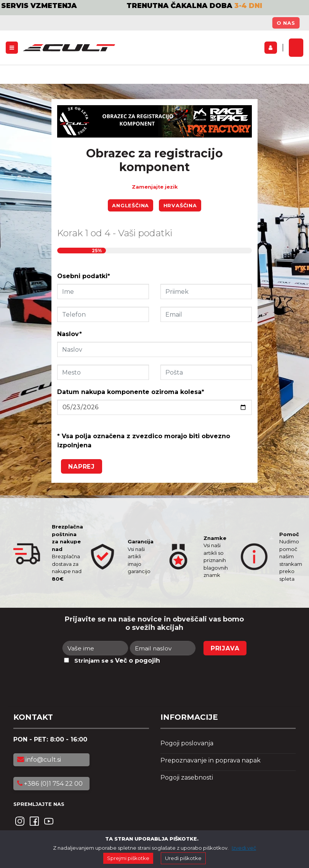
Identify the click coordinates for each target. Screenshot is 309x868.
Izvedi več (244, 848)
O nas (286, 23)
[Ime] (95, 648)
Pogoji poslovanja (187, 743)
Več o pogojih (138, 661)
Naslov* (70, 334)
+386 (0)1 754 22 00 (50, 784)
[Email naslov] (163, 648)
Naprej (82, 467)
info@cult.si (39, 760)
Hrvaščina (180, 206)
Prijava (225, 648)
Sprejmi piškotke (128, 858)
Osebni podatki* (84, 276)
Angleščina (130, 206)
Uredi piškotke (183, 858)
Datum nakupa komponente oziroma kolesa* (131, 392)
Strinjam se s (117, 661)
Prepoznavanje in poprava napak (211, 760)
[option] (154, 13)
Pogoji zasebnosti (187, 778)
